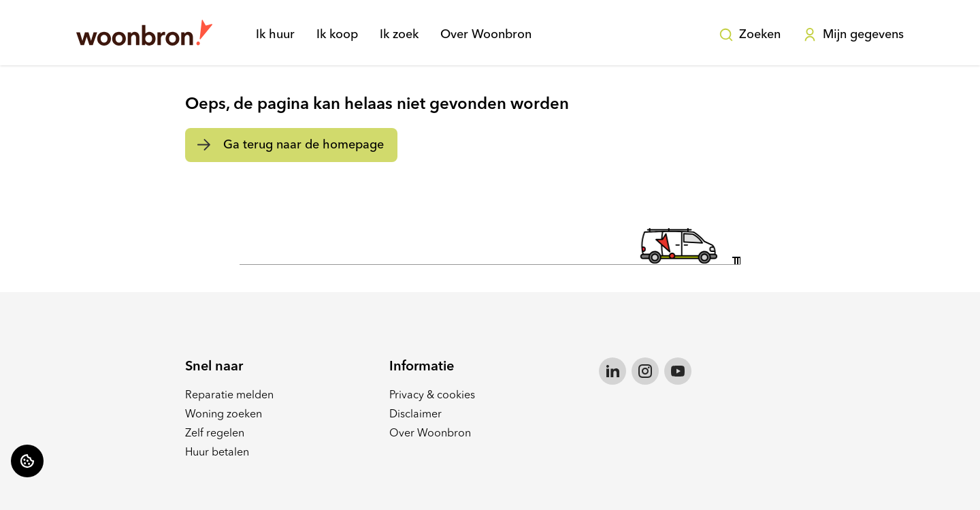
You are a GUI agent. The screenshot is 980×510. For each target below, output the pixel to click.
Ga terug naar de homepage (304, 145)
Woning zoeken (224, 415)
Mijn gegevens (853, 35)
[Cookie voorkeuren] (27, 461)
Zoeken (750, 35)
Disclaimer (415, 415)
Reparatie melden (229, 396)
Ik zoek (399, 35)
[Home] (144, 33)
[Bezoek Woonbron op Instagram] (645, 371)
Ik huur (275, 35)
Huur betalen (217, 453)
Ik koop (337, 35)
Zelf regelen (215, 434)
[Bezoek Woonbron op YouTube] (678, 371)
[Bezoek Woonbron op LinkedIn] (612, 371)
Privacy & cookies (432, 396)
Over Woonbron (486, 35)
